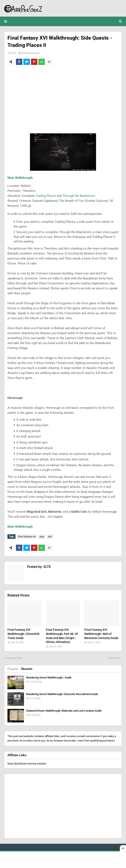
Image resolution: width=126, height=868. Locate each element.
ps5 (50, 537)
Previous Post (14, 657)
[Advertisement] (63, 99)
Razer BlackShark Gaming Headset (27, 763)
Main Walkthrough (20, 178)
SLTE (14, 53)
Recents (27, 668)
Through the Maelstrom (79, 196)
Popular (13, 668)
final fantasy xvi (31, 53)
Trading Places (46, 196)
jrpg (42, 537)
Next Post (114, 657)
